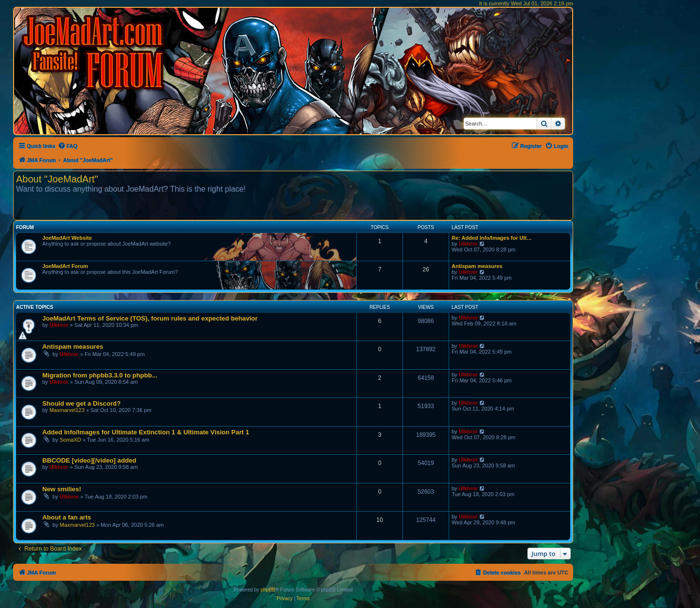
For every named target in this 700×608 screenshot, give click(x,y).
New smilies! (62, 489)
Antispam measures (477, 266)
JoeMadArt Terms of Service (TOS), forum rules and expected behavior (150, 318)
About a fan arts (67, 517)
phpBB (268, 590)
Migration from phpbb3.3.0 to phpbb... (100, 375)
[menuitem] (68, 146)
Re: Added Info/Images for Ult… (492, 238)
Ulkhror (468, 244)
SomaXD (70, 440)
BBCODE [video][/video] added (89, 460)
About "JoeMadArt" (57, 179)
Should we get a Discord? (81, 403)
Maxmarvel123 (67, 410)
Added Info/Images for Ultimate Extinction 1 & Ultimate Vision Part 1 (146, 432)
